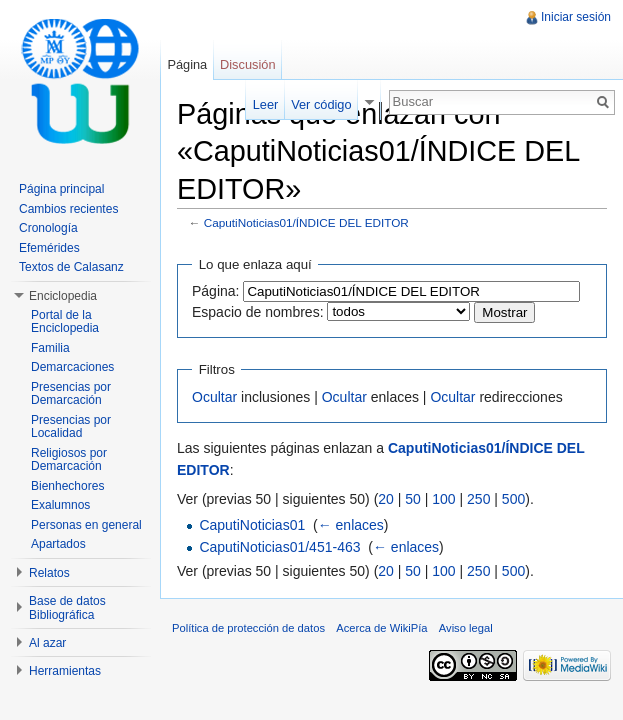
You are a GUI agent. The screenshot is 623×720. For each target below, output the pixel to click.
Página (187, 64)
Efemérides (49, 248)
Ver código (321, 104)
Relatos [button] (49, 573)
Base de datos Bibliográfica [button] (67, 608)
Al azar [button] (47, 643)
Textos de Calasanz (71, 267)
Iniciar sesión (576, 17)
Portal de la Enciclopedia (65, 322)
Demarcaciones (72, 367)
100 (443, 499)
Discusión (247, 64)
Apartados (58, 544)
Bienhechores (67, 486)
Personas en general (86, 525)
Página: (215, 291)
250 (478, 499)
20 (386, 499)
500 (513, 499)
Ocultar (214, 397)
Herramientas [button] (65, 671)
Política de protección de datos (248, 628)
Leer (266, 104)
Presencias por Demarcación (71, 394)
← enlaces (351, 525)
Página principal (61, 189)
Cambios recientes (68, 209)
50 (413, 499)
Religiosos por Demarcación (69, 460)
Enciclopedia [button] (63, 296)
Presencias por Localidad (71, 427)
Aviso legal (466, 628)
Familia (50, 348)
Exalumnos (60, 505)
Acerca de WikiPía (381, 628)
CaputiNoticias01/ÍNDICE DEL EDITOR (306, 222)
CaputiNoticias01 (252, 525)
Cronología (48, 228)
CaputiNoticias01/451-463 (279, 547)
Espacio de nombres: (258, 312)
